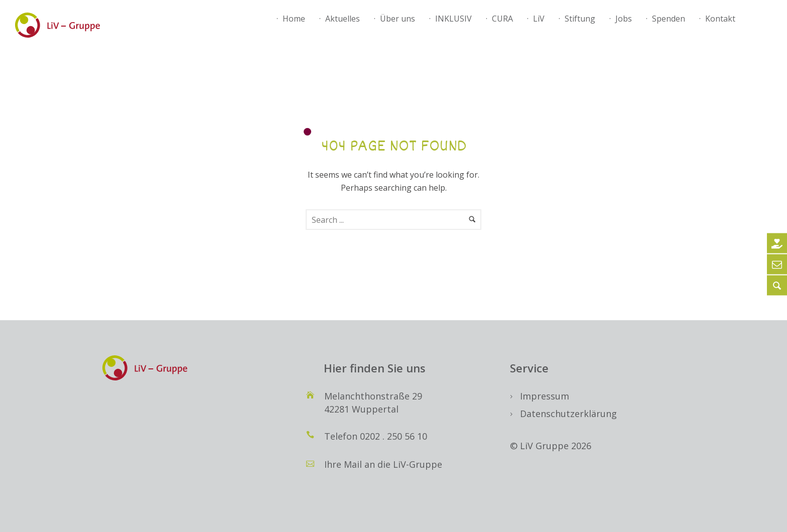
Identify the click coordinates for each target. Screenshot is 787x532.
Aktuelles (343, 19)
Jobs (624, 19)
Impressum (545, 396)
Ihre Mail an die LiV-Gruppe (383, 464)
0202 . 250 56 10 (393, 436)
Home (294, 19)
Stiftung (580, 19)
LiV (539, 19)
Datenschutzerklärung (568, 414)
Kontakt (720, 19)
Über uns (398, 19)
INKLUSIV (453, 19)
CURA (502, 19)
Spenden (669, 19)
